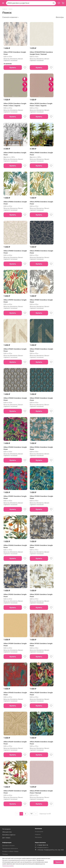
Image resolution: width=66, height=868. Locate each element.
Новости (38, 834)
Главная (5, 9)
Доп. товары (6, 838)
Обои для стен (7, 832)
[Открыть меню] (3, 3)
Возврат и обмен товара (10, 851)
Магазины (38, 837)
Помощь (5, 854)
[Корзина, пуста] (63, 3)
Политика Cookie (8, 866)
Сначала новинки (10, 17)
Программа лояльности (10, 848)
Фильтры (60, 17)
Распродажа (6, 829)
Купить (13, 68)
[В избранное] (25, 68)
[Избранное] (59, 3)
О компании (39, 832)
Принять (59, 862)
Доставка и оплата (8, 845)
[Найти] (54, 3)
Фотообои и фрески (9, 835)
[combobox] (29, 3)
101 (31, 814)
